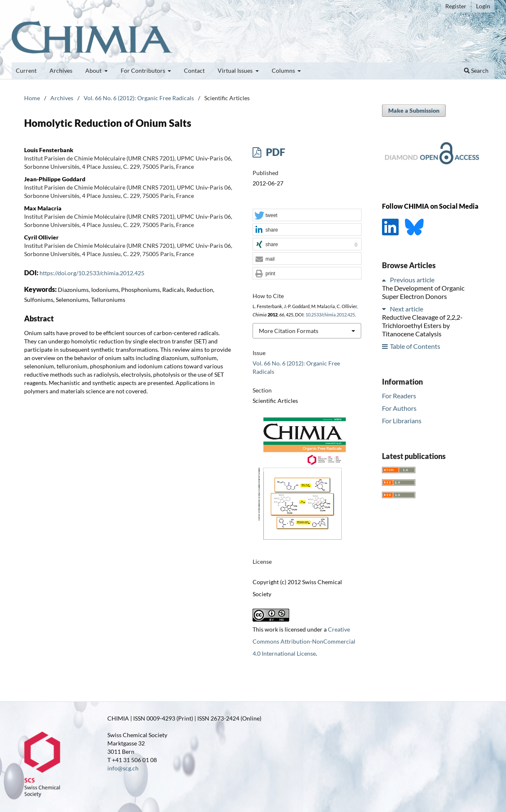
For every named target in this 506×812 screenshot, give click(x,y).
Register (456, 6)
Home (32, 98)
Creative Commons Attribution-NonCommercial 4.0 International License (304, 641)
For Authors (399, 408)
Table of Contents (415, 346)
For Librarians (402, 421)
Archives (61, 70)
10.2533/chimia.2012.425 (330, 315)
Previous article (412, 280)
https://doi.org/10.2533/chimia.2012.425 (92, 273)
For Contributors (144, 70)
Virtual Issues (236, 70)
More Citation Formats (289, 331)
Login (483, 6)
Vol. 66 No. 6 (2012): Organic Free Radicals (139, 98)
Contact (194, 70)
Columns (284, 70)
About (94, 70)
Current (26, 70)
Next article (407, 309)
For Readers (399, 396)
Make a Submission (414, 110)
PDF (274, 152)
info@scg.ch (123, 768)
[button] (307, 215)
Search (476, 70)
